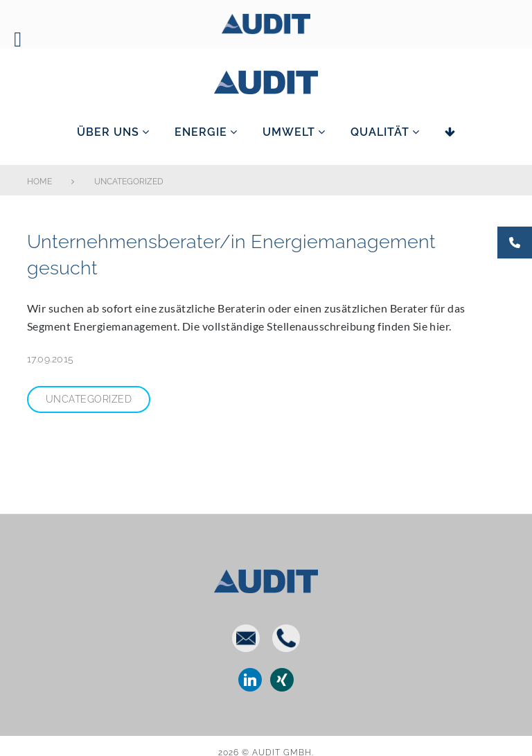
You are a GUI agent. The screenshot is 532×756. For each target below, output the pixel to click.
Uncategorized (89, 399)
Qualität (380, 132)
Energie (201, 132)
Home (39, 182)
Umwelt (289, 132)
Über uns (108, 132)
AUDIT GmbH (266, 80)
